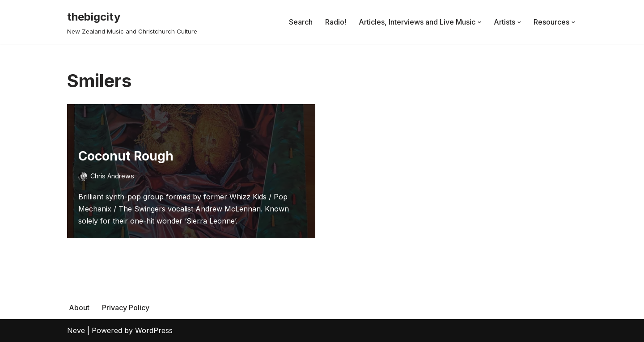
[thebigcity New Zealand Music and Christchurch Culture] (132, 22)
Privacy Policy (126, 308)
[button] (479, 22)
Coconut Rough (126, 156)
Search (301, 22)
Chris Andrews (112, 176)
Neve (76, 330)
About (79, 308)
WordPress (154, 330)
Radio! (336, 22)
